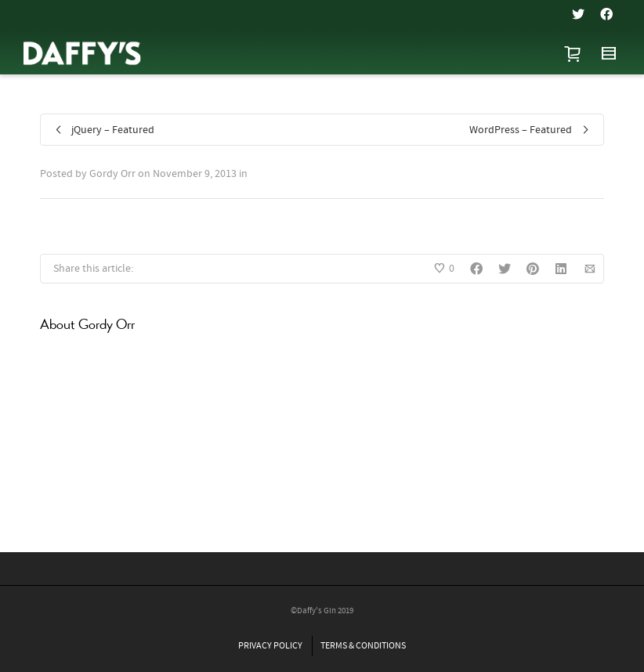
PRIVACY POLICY (270, 646)
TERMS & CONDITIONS (363, 646)
